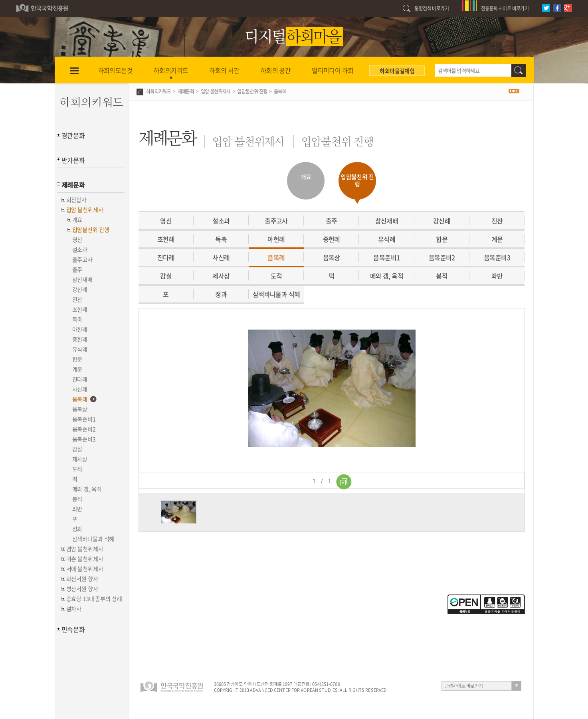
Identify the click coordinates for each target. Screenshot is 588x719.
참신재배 (82, 279)
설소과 (80, 249)
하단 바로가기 (0, 0)
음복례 (80, 399)
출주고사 (82, 259)
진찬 (77, 299)
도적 (77, 469)
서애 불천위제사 (85, 569)
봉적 (77, 499)
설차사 (74, 608)
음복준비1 (84, 419)
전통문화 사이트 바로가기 (505, 8)
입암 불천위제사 (85, 209)
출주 (77, 269)
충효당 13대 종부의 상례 (94, 599)
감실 (77, 449)
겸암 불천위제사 (85, 549)
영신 (77, 239)
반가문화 (73, 160)
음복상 (80, 409)
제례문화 (73, 185)
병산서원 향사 (82, 589)
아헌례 (80, 329)
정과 (77, 529)
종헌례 (80, 339)
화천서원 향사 (82, 579)
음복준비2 (84, 429)
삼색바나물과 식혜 (93, 539)
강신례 (80, 289)
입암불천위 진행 (91, 229)
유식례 (80, 349)
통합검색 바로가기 (432, 8)
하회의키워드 (158, 91)
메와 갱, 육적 (87, 489)
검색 (519, 71)
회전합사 (76, 200)
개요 (77, 219)
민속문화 (73, 629)
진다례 (80, 379)
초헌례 (80, 309)
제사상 (80, 459)
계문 (77, 369)
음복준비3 (84, 439)
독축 (77, 319)
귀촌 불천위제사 (85, 559)
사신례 (80, 389)
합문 (77, 359)
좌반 (77, 509)
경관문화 (73, 135)
